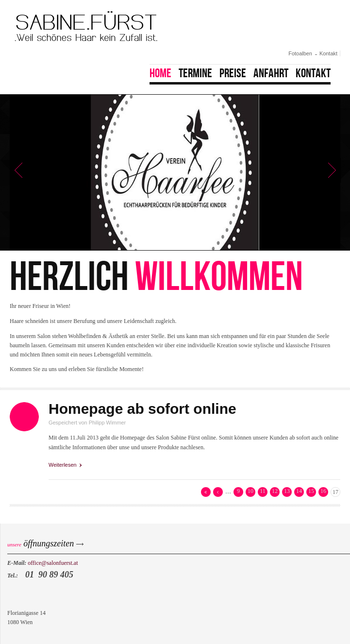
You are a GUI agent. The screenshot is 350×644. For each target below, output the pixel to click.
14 (299, 491)
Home (160, 73)
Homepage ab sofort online (142, 409)
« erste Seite (206, 492)
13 (287, 491)
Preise (233, 73)
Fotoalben (300, 53)
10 (250, 491)
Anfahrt (271, 73)
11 (263, 491)
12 (275, 491)
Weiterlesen (65, 464)
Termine (195, 73)
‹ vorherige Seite (218, 492)
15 (311, 491)
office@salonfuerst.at (53, 563)
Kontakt (328, 53)
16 (323, 491)
